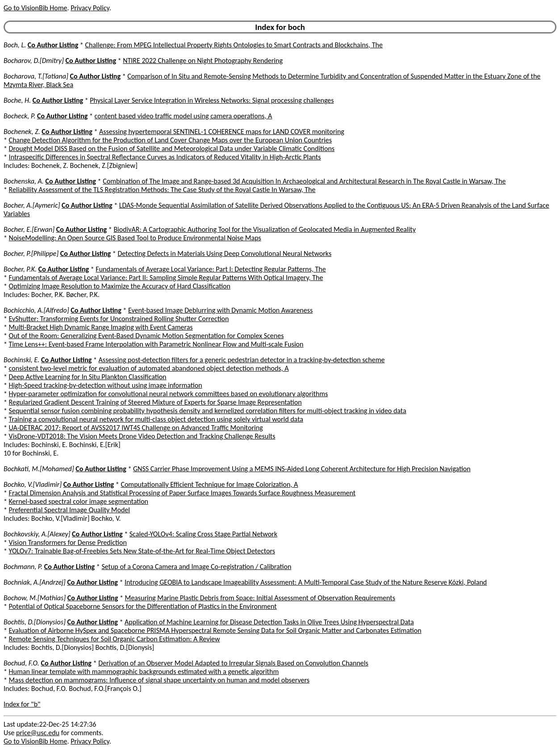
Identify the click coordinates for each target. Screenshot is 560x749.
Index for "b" (22, 704)
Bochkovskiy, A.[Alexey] (37, 534)
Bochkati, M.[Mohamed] (39, 469)
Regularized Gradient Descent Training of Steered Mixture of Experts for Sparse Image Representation (155, 402)
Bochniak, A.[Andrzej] (35, 582)
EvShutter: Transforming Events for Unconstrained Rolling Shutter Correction (119, 319)
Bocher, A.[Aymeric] (32, 205)
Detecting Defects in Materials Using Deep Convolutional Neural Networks (224, 253)
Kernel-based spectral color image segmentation (79, 501)
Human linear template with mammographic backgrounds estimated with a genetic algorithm (144, 672)
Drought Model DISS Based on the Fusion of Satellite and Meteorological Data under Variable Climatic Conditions (172, 149)
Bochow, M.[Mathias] (35, 598)
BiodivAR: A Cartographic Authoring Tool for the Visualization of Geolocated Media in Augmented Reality (265, 229)
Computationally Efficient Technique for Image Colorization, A (209, 484)
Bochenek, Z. (22, 132)
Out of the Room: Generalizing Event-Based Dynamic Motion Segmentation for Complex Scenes (146, 336)
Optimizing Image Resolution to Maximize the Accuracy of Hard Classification (120, 286)
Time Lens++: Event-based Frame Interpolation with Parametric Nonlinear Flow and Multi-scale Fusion (156, 344)
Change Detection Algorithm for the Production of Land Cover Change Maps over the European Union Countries (170, 140)
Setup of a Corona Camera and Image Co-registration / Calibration (196, 567)
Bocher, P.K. (20, 269)
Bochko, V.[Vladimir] (33, 484)
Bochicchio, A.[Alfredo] (36, 310)
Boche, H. (17, 100)
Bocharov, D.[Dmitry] (34, 61)
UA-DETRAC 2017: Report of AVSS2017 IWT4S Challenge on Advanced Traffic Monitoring (136, 428)
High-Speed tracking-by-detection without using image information (106, 385)
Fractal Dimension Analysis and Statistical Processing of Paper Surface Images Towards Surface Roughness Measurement (182, 493)
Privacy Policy (90, 8)
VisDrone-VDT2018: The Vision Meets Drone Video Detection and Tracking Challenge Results (142, 436)
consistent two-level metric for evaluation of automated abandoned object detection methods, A (149, 368)
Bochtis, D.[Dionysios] (35, 622)
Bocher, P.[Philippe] (31, 253)
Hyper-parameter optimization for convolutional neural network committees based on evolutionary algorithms (169, 394)
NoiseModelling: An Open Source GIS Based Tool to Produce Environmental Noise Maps (135, 238)
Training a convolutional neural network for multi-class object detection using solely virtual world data (156, 419)
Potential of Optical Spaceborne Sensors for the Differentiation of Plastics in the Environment (143, 606)
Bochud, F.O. (21, 663)
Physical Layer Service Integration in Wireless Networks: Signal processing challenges (212, 100)
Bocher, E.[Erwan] (29, 229)
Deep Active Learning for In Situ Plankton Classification (88, 377)
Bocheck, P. (19, 116)
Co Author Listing (53, 45)
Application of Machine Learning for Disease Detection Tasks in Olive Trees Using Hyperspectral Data (269, 622)
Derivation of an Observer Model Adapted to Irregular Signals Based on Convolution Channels (233, 663)
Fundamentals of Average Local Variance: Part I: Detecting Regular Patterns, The (211, 269)
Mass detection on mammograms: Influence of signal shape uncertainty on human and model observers (159, 680)
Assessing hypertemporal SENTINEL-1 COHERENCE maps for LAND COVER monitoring (222, 132)
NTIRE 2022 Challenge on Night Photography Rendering (203, 61)
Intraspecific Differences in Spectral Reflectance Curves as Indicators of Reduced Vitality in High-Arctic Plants (165, 157)
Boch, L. (15, 45)
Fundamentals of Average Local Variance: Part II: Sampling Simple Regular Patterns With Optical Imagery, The (166, 278)
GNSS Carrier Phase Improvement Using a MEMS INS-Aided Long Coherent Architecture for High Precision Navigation (302, 469)
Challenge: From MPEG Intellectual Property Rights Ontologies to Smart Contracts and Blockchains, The (234, 45)
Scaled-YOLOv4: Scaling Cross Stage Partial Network (203, 534)
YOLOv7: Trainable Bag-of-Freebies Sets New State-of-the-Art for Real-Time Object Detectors (142, 551)
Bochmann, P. (23, 567)
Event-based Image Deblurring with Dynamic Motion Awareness (220, 310)
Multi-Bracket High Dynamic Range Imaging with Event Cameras (101, 327)
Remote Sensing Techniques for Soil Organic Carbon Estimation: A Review (115, 639)
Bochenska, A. (24, 181)
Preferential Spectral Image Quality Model (69, 510)
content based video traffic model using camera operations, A (184, 116)
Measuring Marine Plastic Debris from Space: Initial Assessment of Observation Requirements (260, 598)
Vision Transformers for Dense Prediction (68, 542)
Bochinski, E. (21, 360)
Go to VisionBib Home (35, 8)
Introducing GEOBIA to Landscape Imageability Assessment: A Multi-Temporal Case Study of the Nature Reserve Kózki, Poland (306, 582)
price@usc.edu (38, 733)
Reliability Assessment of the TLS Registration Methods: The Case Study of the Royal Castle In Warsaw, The (162, 190)
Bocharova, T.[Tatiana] (36, 76)
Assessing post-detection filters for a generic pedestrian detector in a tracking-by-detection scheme (242, 360)
